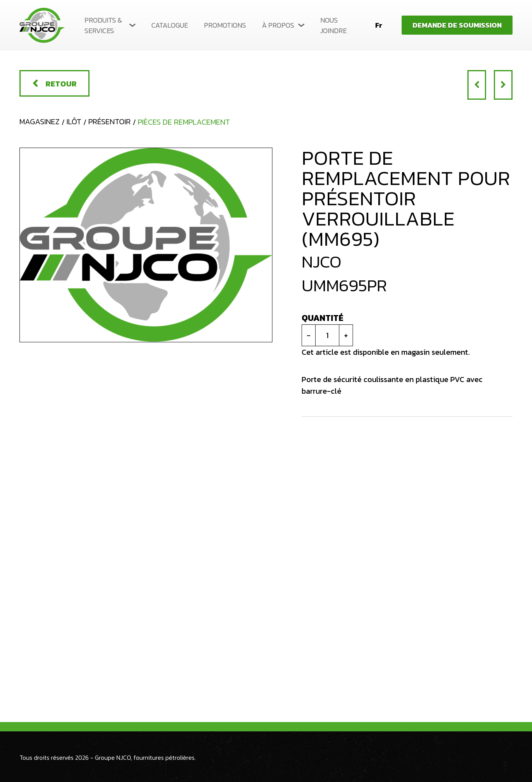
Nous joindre (334, 25)
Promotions (225, 25)
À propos (278, 25)
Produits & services (103, 25)
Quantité (322, 318)
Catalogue (170, 25)
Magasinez (40, 122)
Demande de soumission (457, 25)
